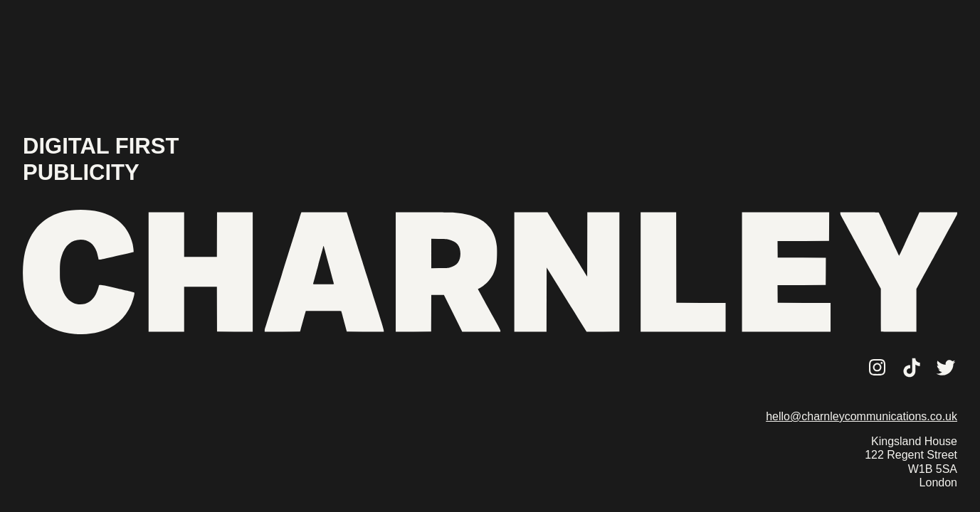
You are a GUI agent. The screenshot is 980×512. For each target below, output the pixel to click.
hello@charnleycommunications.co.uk (862, 416)
